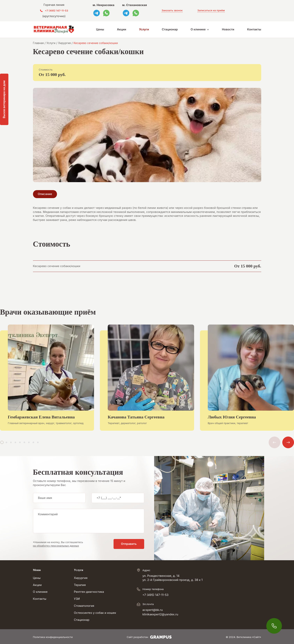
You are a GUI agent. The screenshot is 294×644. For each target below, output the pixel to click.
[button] (2, 442)
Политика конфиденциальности (53, 637)
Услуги (144, 29)
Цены (100, 29)
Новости (228, 29)
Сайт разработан (149, 637)
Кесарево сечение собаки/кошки (57, 266)
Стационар (170, 29)
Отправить (129, 544)
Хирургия (81, 578)
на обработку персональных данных (56, 546)
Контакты (254, 29)
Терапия (80, 585)
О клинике (198, 29)
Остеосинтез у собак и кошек (95, 613)
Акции (121, 29)
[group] (47, 381)
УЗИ (77, 599)
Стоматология (84, 606)
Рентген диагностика (89, 592)
